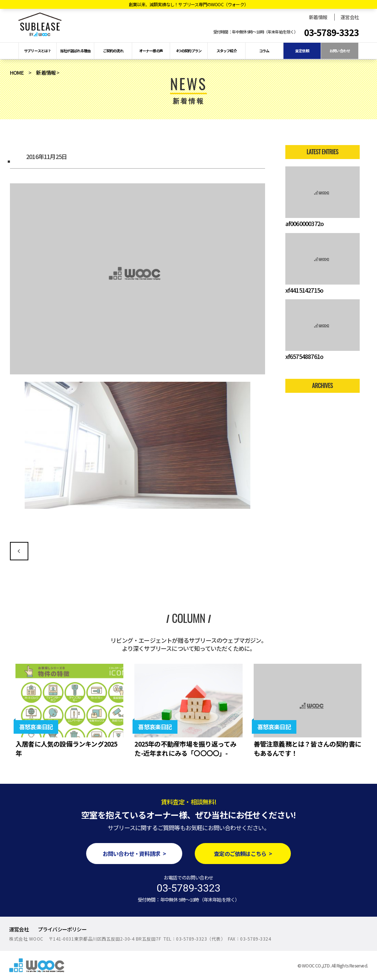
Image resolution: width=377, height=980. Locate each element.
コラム (264, 51)
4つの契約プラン (189, 51)
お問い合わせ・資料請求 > (134, 854)
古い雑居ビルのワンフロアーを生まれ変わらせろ (19, 551)
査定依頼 (302, 51)
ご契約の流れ (113, 51)
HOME (17, 73)
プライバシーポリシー (62, 929)
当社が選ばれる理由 (75, 51)
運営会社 (350, 17)
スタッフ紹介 (227, 51)
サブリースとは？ (38, 51)
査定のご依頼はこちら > (243, 854)
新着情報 (318, 17)
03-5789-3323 (331, 32)
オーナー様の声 (151, 51)
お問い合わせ (340, 51)
